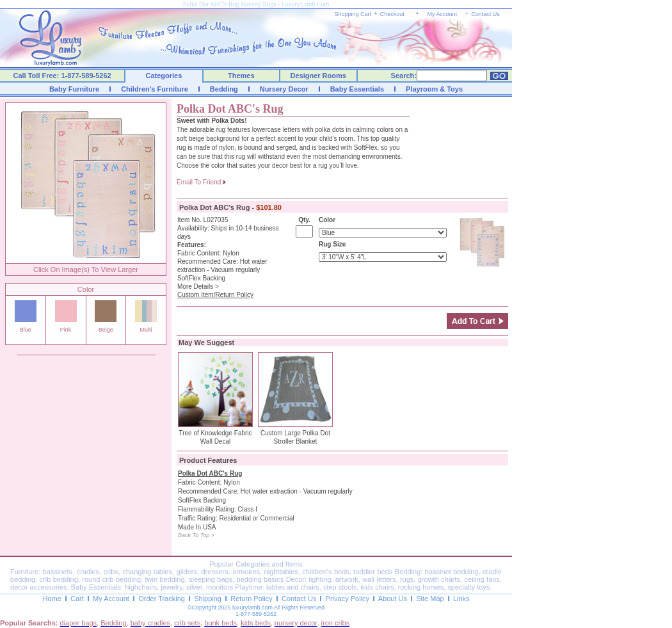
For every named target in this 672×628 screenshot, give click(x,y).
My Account (442, 14)
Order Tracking (162, 599)
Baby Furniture (74, 89)
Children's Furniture (155, 89)
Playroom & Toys (434, 89)
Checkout (392, 14)
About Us (393, 599)
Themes (241, 76)
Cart (77, 599)
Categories (164, 76)
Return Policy (251, 599)
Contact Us (485, 14)
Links (461, 599)
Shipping (208, 599)
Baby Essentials (357, 89)
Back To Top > (196, 535)
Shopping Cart (353, 14)
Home (52, 599)
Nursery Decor (284, 89)
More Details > (198, 286)
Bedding (224, 89)
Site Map (430, 599)
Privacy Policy (348, 599)
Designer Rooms (318, 76)
